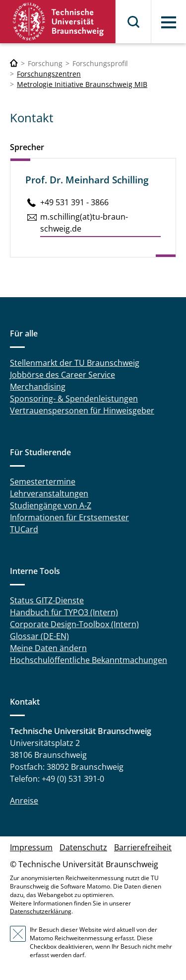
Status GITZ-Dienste (47, 600)
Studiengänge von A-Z (51, 505)
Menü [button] (169, 22)
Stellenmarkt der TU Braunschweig (75, 363)
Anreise (24, 801)
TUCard (24, 529)
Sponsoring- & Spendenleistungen (74, 399)
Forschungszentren (49, 74)
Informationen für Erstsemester (69, 517)
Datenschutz (83, 847)
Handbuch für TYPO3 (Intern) (64, 612)
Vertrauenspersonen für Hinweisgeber (82, 410)
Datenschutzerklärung (41, 911)
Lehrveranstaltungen (49, 493)
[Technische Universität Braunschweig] (14, 63)
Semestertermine (43, 482)
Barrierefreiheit (143, 847)
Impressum (31, 847)
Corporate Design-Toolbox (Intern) (74, 624)
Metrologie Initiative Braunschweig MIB (82, 84)
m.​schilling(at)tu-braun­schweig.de (84, 223)
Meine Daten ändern (48, 648)
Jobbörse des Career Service (62, 375)
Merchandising (38, 387)
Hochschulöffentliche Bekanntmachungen (89, 660)
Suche (134, 22)
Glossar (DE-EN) (39, 636)
